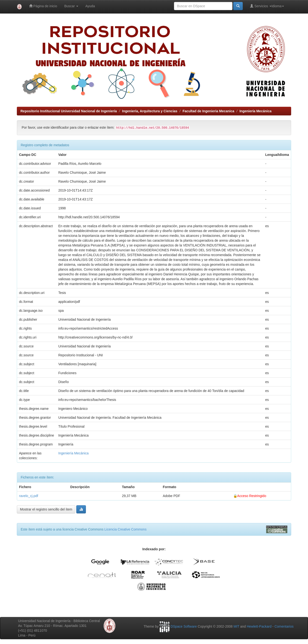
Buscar (71, 6)
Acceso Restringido (252, 496)
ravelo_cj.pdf (29, 496)
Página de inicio (43, 6)
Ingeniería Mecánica (255, 111)
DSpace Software (184, 626)
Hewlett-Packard (259, 626)
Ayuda (90, 6)
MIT (236, 626)
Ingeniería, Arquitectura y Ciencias (150, 111)
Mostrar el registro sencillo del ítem (46, 509)
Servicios (261, 6)
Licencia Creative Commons (125, 529)
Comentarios (284, 626)
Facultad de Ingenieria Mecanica (209, 111)
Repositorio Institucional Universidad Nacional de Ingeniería (69, 111)
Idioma (278, 6)
